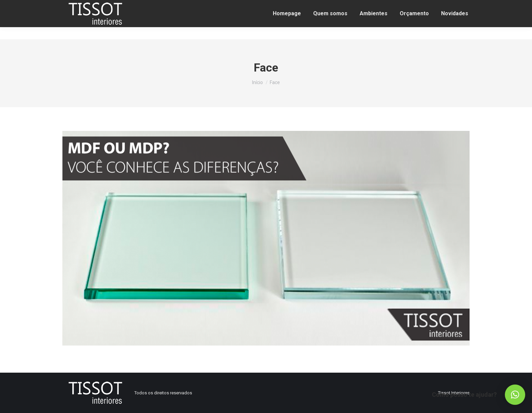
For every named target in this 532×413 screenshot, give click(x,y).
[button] (515, 395)
